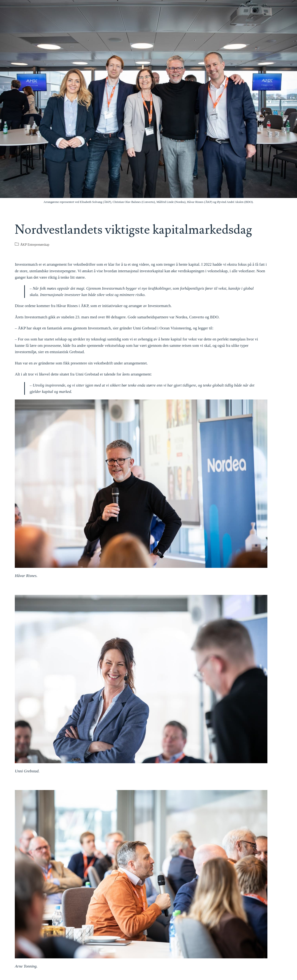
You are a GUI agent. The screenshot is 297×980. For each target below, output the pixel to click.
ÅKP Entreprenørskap (35, 245)
